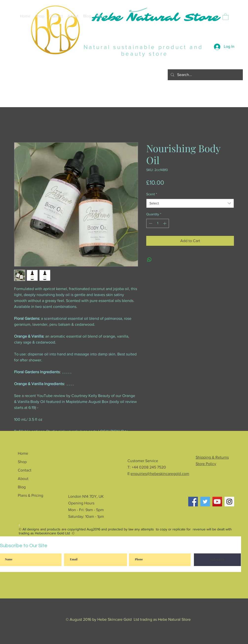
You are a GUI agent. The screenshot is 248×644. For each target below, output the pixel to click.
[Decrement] (150, 223)
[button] (226, 16)
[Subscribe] (217, 560)
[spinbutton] (158, 223)
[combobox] (190, 203)
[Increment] (165, 223)
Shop (22, 462)
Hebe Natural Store (155, 18)
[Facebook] (193, 502)
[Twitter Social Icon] (205, 502)
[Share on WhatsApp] (149, 260)
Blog (22, 487)
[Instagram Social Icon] (229, 502)
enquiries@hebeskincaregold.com (160, 474)
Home (23, 453)
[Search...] (205, 75)
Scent (152, 194)
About (23, 479)
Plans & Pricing (31, 495)
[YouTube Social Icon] (217, 502)
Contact (25, 470)
